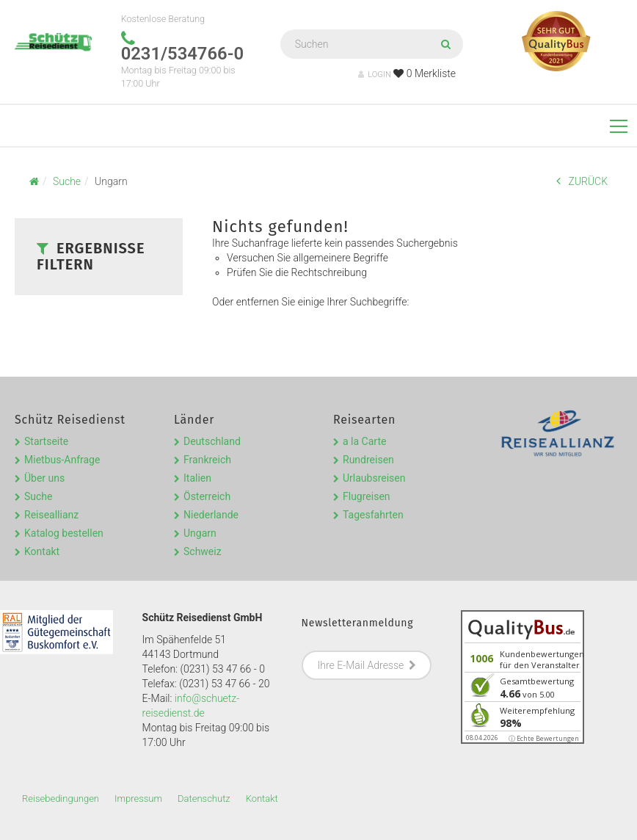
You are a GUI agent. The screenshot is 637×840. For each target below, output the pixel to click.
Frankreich (207, 460)
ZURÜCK (582, 181)
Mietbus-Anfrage (62, 460)
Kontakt (42, 551)
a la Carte (364, 441)
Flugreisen (367, 496)
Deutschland (212, 441)
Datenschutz (204, 799)
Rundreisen (368, 460)
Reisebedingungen (61, 799)
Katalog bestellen (64, 533)
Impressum (138, 799)
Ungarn (200, 533)
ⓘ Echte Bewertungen (544, 738)
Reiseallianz (51, 515)
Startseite (46, 441)
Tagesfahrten (373, 515)
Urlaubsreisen (374, 478)
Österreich (207, 496)
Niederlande (211, 515)
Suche (39, 496)
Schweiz (203, 551)
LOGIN (375, 75)
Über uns (44, 478)
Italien (197, 478)
